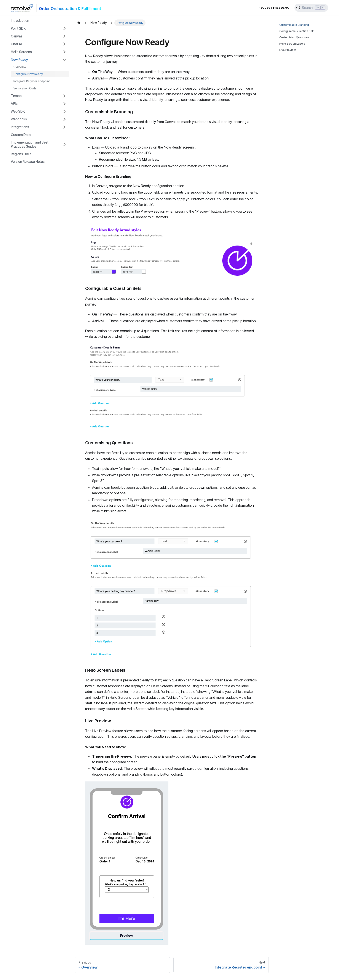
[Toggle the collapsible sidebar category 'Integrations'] (64, 127)
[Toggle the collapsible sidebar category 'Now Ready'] (64, 60)
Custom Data (21, 135)
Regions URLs (21, 154)
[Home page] (79, 23)
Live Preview (288, 50)
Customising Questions (294, 37)
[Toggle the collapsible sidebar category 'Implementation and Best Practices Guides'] (64, 144)
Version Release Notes (28, 162)
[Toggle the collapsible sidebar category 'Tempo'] (64, 96)
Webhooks (19, 119)
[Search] (311, 8)
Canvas (17, 36)
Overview (20, 67)
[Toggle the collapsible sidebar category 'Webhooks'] (64, 119)
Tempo (16, 96)
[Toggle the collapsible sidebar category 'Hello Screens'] (64, 52)
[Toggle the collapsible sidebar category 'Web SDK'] (64, 112)
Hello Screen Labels (292, 44)
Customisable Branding (294, 25)
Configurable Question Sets (297, 31)
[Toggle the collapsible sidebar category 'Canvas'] (64, 36)
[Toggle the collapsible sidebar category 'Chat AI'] (64, 44)
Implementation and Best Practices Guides (30, 144)
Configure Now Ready (28, 74)
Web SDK (18, 111)
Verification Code (25, 88)
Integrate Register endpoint (32, 81)
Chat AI (16, 44)
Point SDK (18, 28)
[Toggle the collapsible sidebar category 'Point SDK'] (64, 28)
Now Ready (19, 60)
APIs (14, 104)
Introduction (20, 21)
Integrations (20, 127)
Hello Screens (21, 52)
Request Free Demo (274, 8)
